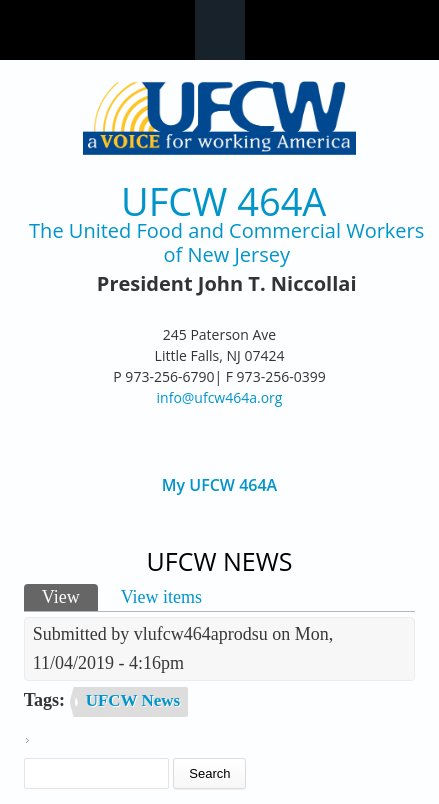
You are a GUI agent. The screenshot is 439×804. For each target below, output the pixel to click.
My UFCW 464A (219, 485)
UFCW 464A (223, 201)
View (70, 595)
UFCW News (133, 700)
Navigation (220, 30)
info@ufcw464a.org (220, 397)
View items (161, 597)
